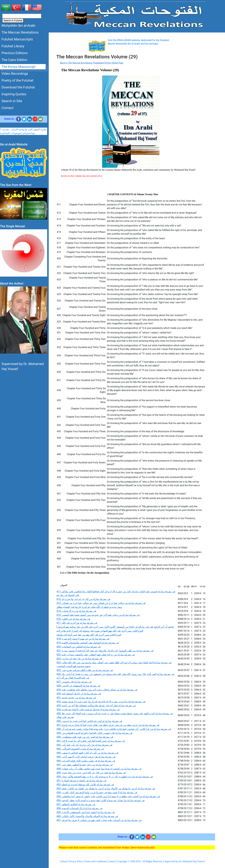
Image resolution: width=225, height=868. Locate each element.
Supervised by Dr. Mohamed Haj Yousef (23, 366)
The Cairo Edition (14, 60)
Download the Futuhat (18, 87)
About (64, 861)
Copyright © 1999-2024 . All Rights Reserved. (140, 861)
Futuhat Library (13, 46)
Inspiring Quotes (14, 94)
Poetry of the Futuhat (17, 80)
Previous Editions (15, 53)
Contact (7, 108)
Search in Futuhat (13, 21)
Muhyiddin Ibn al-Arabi (18, 25)
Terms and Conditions (95, 861)
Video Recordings (15, 73)
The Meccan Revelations (20, 32)
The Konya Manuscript (18, 67)
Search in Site (12, 101)
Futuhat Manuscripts (17, 39)
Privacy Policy (76, 861)
